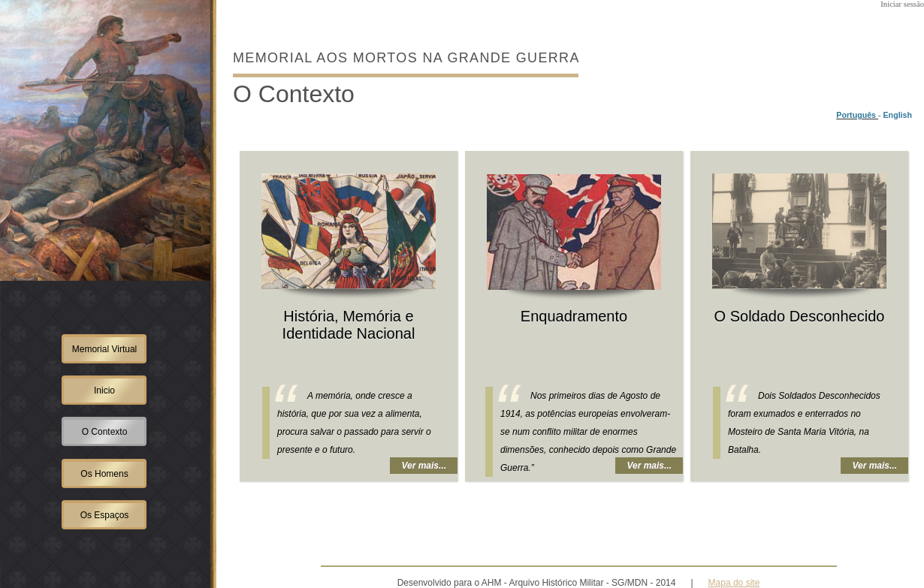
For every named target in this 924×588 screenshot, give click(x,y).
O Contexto (105, 432)
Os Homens (104, 474)
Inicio (104, 390)
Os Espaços (105, 515)
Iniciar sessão (902, 4)
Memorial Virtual (104, 349)
